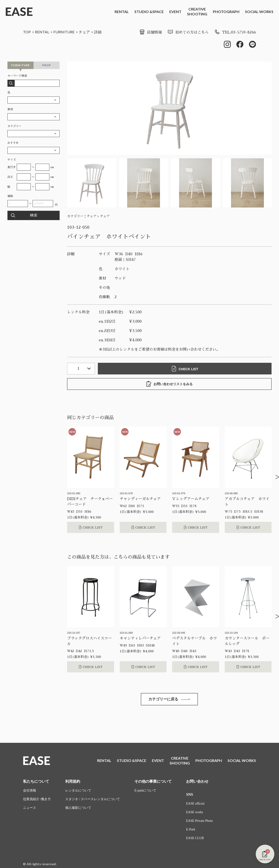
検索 (34, 215)
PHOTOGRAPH (226, 12)
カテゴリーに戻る (169, 699)
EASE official (195, 804)
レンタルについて (78, 790)
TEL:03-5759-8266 (235, 32)
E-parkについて (145, 790)
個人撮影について (78, 808)
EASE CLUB (195, 838)
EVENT (175, 12)
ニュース (30, 808)
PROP (47, 65)
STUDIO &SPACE (149, 12)
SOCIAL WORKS (259, 12)
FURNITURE (64, 32)
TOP (27, 32)
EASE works (195, 812)
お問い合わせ (197, 781)
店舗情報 (151, 32)
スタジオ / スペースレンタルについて (93, 799)
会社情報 (30, 790)
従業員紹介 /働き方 (37, 799)
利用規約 (73, 781)
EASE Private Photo (199, 821)
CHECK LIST (185, 369)
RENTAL (122, 12)
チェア (84, 32)
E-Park (191, 829)
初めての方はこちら (188, 32)
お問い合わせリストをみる (169, 384)
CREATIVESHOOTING (197, 11)
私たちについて (36, 781)
